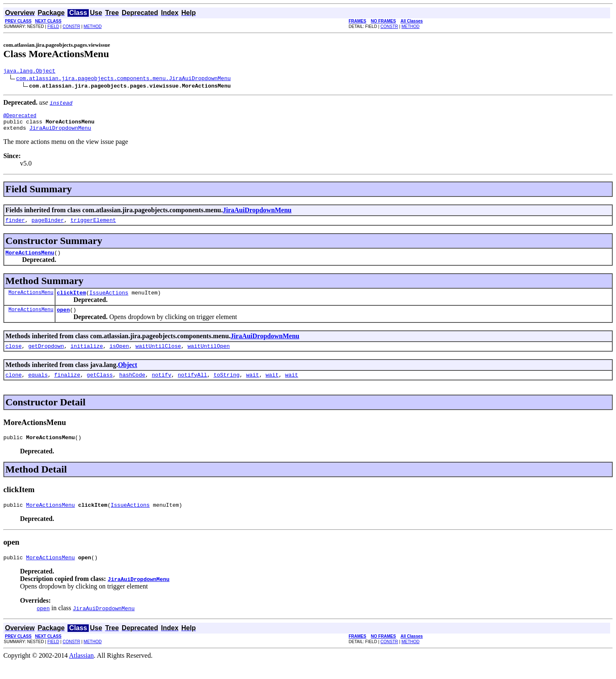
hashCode (132, 387)
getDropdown (46, 357)
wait (252, 387)
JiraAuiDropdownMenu (60, 133)
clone (14, 387)
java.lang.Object (29, 72)
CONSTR (71, 26)
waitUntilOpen (209, 357)
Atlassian (82, 672)
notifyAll (193, 387)
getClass (100, 387)
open (63, 319)
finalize (67, 387)
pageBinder (48, 226)
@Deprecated (20, 118)
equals (38, 387)
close (14, 357)
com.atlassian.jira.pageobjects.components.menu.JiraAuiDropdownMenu (124, 79)
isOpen (119, 357)
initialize (87, 357)
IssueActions (109, 301)
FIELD (53, 26)
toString (226, 387)
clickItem (71, 301)
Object (128, 376)
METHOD (93, 26)
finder (15, 226)
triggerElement (93, 226)
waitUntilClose (158, 357)
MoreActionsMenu (30, 260)
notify (162, 387)
